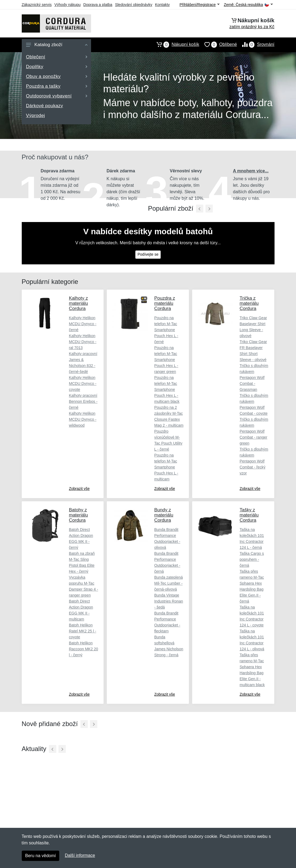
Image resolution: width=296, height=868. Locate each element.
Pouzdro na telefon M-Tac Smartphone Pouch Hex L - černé (166, 330)
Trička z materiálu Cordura (249, 303)
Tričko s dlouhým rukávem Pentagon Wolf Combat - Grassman (254, 378)
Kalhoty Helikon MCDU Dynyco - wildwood (83, 419)
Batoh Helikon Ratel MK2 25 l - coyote (83, 631)
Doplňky (57, 67)
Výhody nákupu (68, 5)
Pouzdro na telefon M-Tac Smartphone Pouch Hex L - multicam (166, 467)
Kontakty (162, 5)
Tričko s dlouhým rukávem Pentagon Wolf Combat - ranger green (254, 431)
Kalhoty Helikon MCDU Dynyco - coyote (83, 384)
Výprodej (36, 115)
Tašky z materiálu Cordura (249, 515)
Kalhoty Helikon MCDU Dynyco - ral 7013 (83, 342)
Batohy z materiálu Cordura (79, 515)
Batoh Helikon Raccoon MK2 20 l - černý (84, 649)
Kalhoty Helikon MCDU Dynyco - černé (83, 324)
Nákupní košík (175, 45)
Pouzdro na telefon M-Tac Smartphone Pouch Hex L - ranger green (166, 360)
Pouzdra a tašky (57, 86)
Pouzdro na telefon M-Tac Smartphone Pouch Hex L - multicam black (167, 389)
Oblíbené (218, 45)
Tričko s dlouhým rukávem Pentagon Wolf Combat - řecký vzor (254, 461)
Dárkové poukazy (45, 106)
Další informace (80, 855)
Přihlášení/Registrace (199, 5)
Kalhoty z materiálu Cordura (79, 303)
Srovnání (256, 45)
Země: (248, 5)
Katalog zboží (57, 45)
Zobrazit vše (79, 489)
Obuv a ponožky (57, 76)
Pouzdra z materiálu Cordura (165, 303)
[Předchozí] (200, 209)
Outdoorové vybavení (57, 96)
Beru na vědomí (41, 856)
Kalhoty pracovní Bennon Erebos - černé (83, 401)
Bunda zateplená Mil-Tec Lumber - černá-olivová (168, 583)
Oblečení (57, 57)
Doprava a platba (98, 5)
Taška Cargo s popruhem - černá (252, 559)
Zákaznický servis (37, 5)
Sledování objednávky (134, 5)
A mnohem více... (251, 171)
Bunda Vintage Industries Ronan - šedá (169, 601)
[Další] (94, 724)
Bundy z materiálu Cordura (164, 515)
